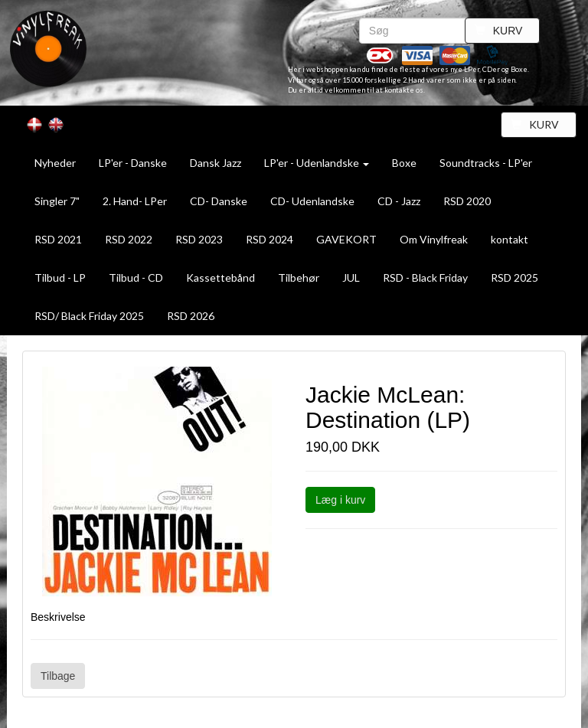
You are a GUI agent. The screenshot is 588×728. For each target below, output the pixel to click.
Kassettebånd (220, 277)
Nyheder (55, 163)
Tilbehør (299, 277)
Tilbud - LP (60, 277)
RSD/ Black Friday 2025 (89, 316)
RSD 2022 (129, 239)
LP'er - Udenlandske (317, 163)
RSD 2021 (58, 239)
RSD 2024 (269, 239)
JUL (351, 277)
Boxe (404, 163)
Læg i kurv (340, 500)
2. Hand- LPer (135, 201)
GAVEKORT (346, 239)
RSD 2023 (199, 239)
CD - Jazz (399, 201)
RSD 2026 (191, 316)
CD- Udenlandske (312, 201)
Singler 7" (57, 201)
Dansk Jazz (216, 163)
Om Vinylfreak (434, 239)
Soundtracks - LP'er (486, 163)
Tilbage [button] (58, 676)
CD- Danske (219, 201)
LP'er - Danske (133, 163)
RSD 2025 (514, 277)
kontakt (510, 239)
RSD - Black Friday (425, 277)
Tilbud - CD (136, 277)
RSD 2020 (467, 201)
